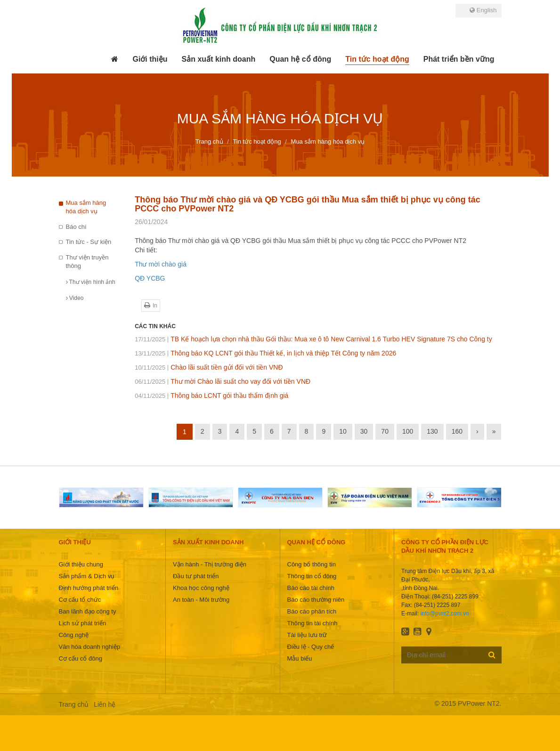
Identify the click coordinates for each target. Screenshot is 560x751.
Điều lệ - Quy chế (311, 647)
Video (75, 298)
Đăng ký (492, 654)
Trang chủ (74, 704)
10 (343, 431)
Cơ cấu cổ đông (81, 658)
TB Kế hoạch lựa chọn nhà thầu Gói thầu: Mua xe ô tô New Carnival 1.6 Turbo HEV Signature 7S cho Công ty (313, 339)
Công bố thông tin (312, 564)
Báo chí (76, 227)
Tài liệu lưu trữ (307, 635)
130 (432, 431)
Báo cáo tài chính (311, 588)
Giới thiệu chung (81, 564)
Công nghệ (74, 635)
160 (457, 431)
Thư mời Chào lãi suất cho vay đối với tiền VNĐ (223, 381)
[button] (150, 59)
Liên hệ (105, 704)
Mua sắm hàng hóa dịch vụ (86, 207)
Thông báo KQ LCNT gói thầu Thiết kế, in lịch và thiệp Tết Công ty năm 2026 (265, 353)
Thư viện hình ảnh (91, 282)
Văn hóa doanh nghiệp (90, 647)
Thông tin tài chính (312, 623)
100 (408, 431)
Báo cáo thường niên (316, 600)
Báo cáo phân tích (312, 611)
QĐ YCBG (150, 278)
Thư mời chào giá (161, 264)
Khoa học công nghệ (201, 588)
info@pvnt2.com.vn (445, 614)
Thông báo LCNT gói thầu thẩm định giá (211, 396)
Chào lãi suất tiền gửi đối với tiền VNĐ (209, 367)
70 (385, 431)
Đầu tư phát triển (196, 576)
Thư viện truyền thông (87, 262)
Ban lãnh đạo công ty (88, 611)
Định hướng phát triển (89, 588)
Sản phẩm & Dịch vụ (87, 576)
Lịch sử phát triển (83, 623)
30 (364, 431)
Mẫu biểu (300, 658)
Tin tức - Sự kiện (89, 242)
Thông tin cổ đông (312, 576)
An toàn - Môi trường (201, 600)
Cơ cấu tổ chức (80, 600)
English (483, 10)
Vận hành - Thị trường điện (210, 564)
